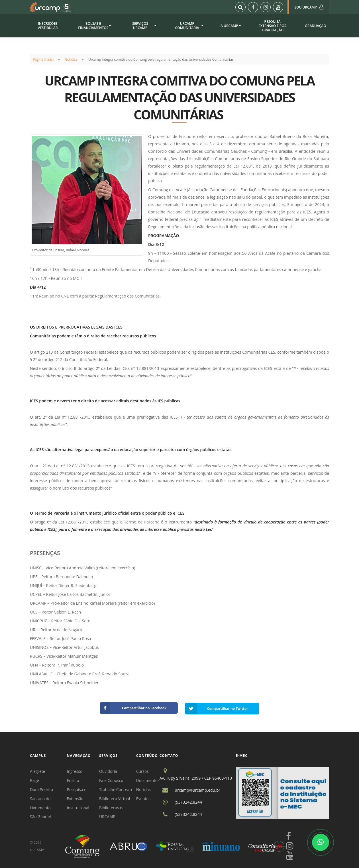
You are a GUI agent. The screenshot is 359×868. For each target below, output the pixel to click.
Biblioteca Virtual (115, 798)
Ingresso (75, 770)
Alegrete (38, 770)
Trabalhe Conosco (116, 789)
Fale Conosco (112, 780)
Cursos (143, 770)
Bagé (34, 780)
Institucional (79, 807)
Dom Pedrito (42, 789)
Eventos (144, 798)
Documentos (149, 780)
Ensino (74, 780)
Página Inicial (43, 59)
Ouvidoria (109, 770)
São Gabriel (41, 817)
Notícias (71, 59)
